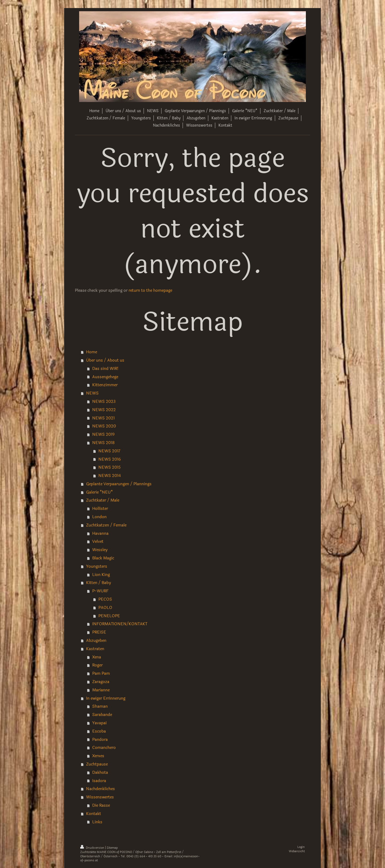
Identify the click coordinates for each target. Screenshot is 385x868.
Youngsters (97, 566)
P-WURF (100, 591)
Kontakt (94, 814)
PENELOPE (109, 616)
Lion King (101, 575)
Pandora (100, 740)
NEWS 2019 (103, 434)
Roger (97, 665)
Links (97, 822)
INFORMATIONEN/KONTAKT (120, 624)
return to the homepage (150, 290)
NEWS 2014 (110, 476)
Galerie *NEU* (99, 492)
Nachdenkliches (101, 789)
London (99, 517)
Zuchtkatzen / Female (106, 525)
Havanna (100, 533)
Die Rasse (101, 805)
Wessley (100, 550)
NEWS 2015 (109, 467)
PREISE (99, 632)
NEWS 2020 (104, 426)
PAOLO (105, 608)
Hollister (100, 509)
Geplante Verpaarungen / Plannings (119, 484)
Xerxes (98, 756)
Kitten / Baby (99, 583)
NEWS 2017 (109, 451)
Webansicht (297, 851)
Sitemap (112, 848)
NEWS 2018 (103, 443)
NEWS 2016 (110, 459)
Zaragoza (101, 682)
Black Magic (103, 558)
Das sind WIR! (105, 369)
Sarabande (102, 715)
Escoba (99, 731)
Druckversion (93, 848)
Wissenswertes (100, 797)
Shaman (100, 706)
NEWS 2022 (104, 410)
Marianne (101, 690)
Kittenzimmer (105, 385)
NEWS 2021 (103, 418)
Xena (97, 657)
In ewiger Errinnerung (106, 698)
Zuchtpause (97, 764)
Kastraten (95, 649)
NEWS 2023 (104, 401)
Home (92, 352)
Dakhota (100, 772)
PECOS (105, 599)
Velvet (98, 541)
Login (301, 847)
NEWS (92, 393)
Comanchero (104, 748)
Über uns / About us (105, 360)
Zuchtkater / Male (103, 500)
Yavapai (99, 723)
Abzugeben (96, 640)
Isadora (99, 781)
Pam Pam (101, 673)
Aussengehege (105, 377)
